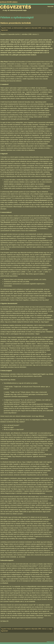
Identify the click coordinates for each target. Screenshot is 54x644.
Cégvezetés (16, 7)
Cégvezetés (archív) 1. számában (18, 34)
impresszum (50, 642)
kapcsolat (50, 6)
